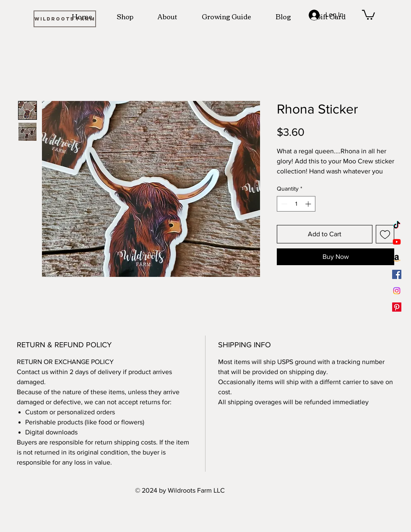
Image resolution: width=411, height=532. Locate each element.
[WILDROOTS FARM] (65, 19)
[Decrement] (283, 204)
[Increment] (309, 204)
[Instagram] (397, 291)
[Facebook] (397, 274)
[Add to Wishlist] (385, 234)
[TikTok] (397, 225)
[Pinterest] (397, 307)
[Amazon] (397, 258)
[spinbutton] (296, 204)
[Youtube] (397, 242)
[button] (368, 14)
